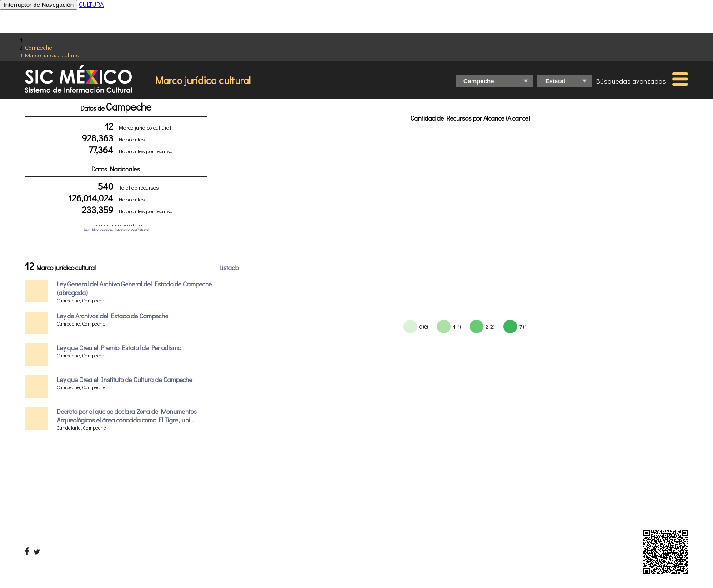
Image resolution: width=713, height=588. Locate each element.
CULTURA (91, 4)
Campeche (39, 47)
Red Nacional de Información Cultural (116, 230)
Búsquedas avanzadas (631, 81)
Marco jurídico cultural (53, 55)
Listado (229, 268)
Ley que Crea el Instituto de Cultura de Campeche (125, 379)
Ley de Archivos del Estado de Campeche (113, 316)
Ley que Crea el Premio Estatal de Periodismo (119, 348)
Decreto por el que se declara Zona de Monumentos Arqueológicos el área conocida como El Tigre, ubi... (127, 416)
